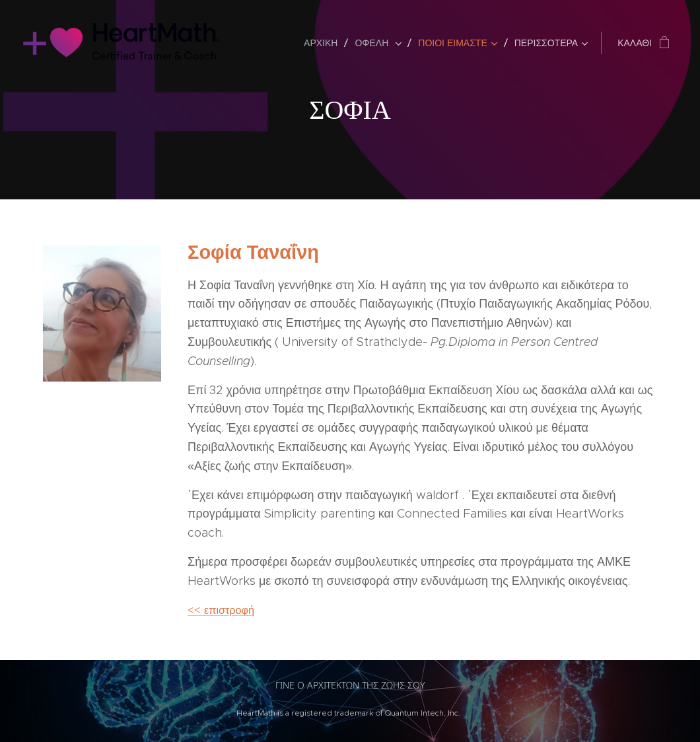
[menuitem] (324, 43)
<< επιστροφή (221, 610)
